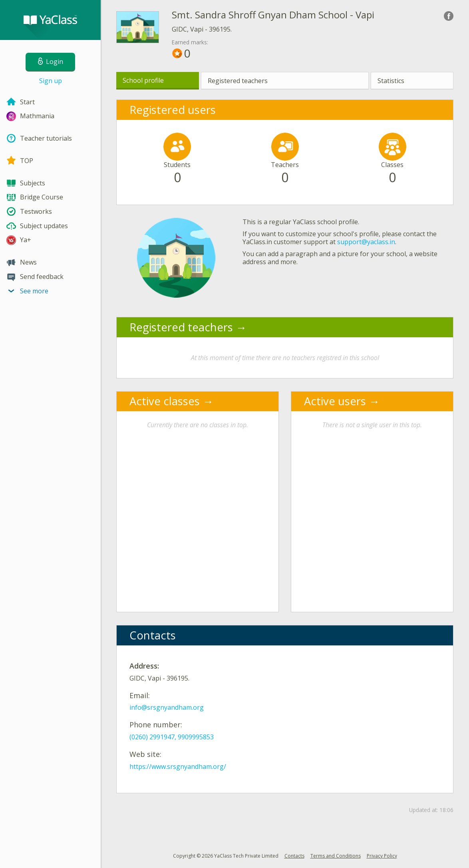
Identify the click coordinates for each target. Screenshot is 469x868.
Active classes (165, 401)
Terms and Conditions (336, 856)
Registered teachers (238, 81)
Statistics (391, 81)
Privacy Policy (382, 856)
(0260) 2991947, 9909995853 (172, 737)
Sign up (51, 81)
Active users (335, 401)
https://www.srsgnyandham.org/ (178, 766)
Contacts (294, 856)
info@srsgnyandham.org (167, 707)
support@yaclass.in (366, 242)
